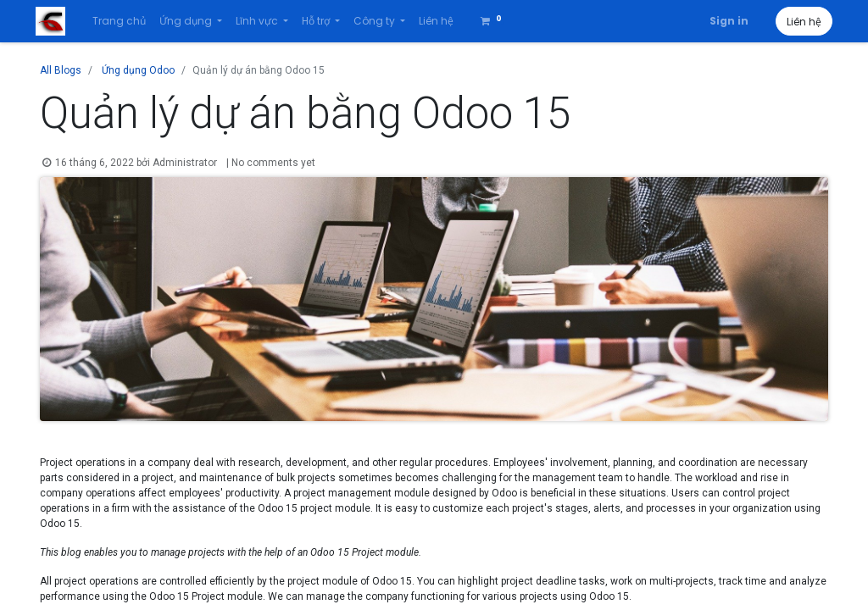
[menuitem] (122, 21)
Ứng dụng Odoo (138, 70)
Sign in (725, 21)
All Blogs (61, 70)
